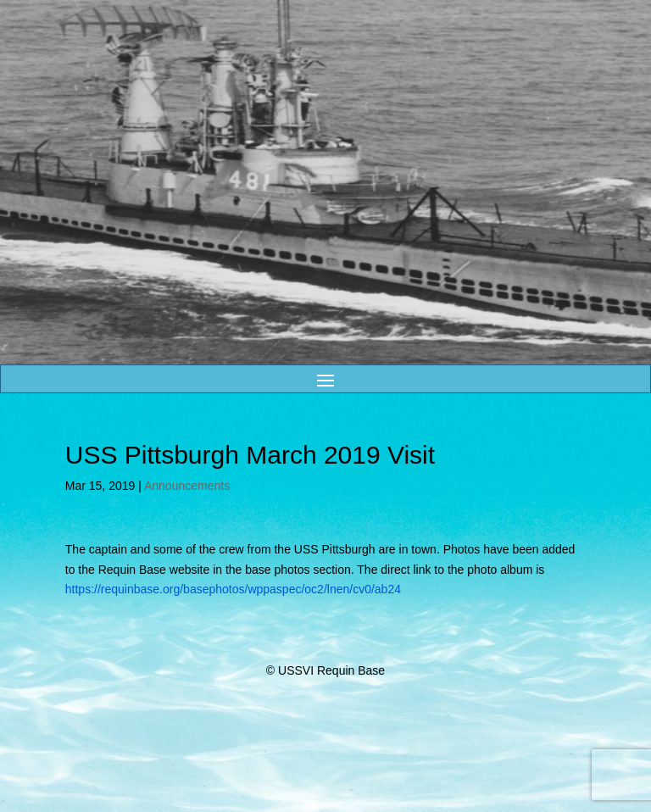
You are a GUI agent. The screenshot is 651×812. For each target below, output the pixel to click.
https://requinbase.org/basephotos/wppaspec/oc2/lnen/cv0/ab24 (233, 589)
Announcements (187, 486)
